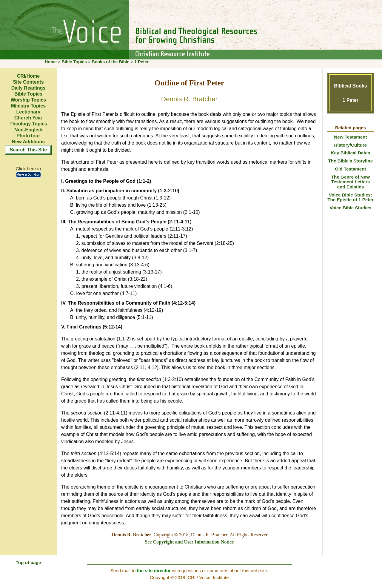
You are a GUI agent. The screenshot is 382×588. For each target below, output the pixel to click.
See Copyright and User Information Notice (189, 542)
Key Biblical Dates (351, 153)
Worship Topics (29, 100)
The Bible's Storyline (351, 161)
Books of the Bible (110, 62)
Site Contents (28, 82)
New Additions (29, 142)
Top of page (29, 562)
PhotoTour (28, 136)
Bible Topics (74, 62)
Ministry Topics (28, 106)
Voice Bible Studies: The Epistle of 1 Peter (350, 197)
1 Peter (141, 62)
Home (51, 62)
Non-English (28, 130)
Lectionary (29, 112)
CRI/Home (28, 76)
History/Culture (351, 145)
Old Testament (350, 169)
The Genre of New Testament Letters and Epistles (351, 182)
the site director (154, 571)
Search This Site (29, 150)
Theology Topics (28, 124)
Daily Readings (29, 88)
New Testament (350, 137)
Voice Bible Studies (350, 208)
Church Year (28, 118)
